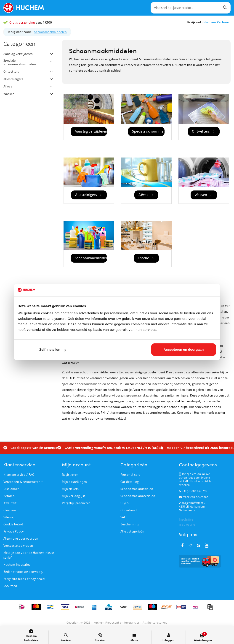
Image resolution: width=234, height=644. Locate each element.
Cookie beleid (13, 524)
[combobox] (191, 8)
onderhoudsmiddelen (90, 384)
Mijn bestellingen (74, 482)
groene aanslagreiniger (143, 395)
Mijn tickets (70, 489)
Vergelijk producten (76, 503)
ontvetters (77, 395)
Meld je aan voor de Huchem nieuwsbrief (29, 555)
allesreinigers (201, 372)
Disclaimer (11, 489)
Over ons (10, 510)
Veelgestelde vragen (18, 546)
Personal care (130, 475)
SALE (124, 517)
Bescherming (130, 524)
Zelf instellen (53, 349)
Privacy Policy (13, 531)
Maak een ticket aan (194, 497)
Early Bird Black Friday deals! (24, 579)
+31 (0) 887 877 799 (193, 491)
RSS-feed (10, 586)
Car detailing (130, 482)
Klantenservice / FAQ (19, 475)
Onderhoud (129, 510)
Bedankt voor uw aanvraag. (23, 572)
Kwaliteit (10, 503)
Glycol (125, 503)
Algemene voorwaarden (21, 539)
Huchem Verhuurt (217, 22)
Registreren (70, 475)
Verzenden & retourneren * (23, 482)
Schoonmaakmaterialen (138, 496)
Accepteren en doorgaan (184, 349)
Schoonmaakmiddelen (50, 32)
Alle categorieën (132, 531)
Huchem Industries (17, 565)
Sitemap (9, 517)
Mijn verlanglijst (74, 496)
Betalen (9, 496)
